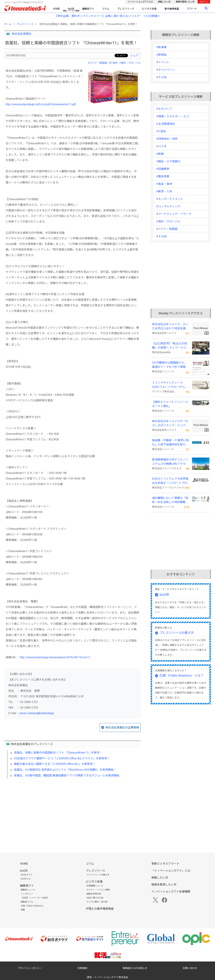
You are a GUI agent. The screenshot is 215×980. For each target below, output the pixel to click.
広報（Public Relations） (33, 906)
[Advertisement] (72, 811)
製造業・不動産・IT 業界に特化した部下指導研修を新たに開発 (170, 443)
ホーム (8, 24)
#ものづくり (164, 109)
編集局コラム (27, 902)
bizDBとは (26, 879)
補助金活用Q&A (94, 894)
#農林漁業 (163, 176)
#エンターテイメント (170, 199)
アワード (192, 9)
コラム (106, 9)
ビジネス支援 (149, 9)
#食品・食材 (164, 184)
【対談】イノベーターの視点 (34, 898)
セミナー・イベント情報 (98, 890)
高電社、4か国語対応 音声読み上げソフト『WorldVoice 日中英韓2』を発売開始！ (65, 770)
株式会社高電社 (22, 34)
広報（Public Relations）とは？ (182, 675)
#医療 (160, 154)
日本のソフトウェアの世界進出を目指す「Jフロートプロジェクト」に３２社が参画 (170, 481)
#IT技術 (113, 63)
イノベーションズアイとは (140, 2)
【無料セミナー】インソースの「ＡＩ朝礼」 (170, 404)
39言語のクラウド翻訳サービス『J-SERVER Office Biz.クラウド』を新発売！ (62, 758)
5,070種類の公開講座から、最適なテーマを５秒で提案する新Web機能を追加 (170, 365)
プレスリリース (126, 9)
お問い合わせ (190, 968)
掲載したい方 (164, 2)
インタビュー (27, 894)
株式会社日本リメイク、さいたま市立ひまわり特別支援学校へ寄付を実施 (170, 327)
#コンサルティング (168, 206)
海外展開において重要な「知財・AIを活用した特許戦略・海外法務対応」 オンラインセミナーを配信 (171, 500)
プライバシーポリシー (30, 968)
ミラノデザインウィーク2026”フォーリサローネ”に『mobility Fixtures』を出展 (169, 385)
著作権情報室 (172, 9)
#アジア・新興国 (97, 63)
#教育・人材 (164, 191)
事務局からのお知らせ (135, 968)
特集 (23, 910)
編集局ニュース (28, 890)
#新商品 (161, 55)
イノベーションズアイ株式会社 (111, 977)
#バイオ (161, 146)
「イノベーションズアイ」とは (171, 871)
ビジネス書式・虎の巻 (97, 902)
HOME (57, 9)
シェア (134, 55)
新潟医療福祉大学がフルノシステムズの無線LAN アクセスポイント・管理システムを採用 (170, 462)
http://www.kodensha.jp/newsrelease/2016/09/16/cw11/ (55, 657)
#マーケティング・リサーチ (174, 214)
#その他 (161, 77)
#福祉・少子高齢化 (168, 161)
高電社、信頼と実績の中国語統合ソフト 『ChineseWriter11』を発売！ (58, 753)
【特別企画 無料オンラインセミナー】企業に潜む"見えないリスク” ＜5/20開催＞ (107, 16)
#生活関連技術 (166, 124)
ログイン (204, 2)
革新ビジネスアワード (165, 864)
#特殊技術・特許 (167, 139)
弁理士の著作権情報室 (100, 909)
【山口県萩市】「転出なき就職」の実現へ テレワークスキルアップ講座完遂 (171, 346)
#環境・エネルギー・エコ (173, 116)
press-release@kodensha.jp (37, 713)
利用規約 (82, 968)
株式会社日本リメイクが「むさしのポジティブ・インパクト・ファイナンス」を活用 (170, 423)
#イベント (163, 62)
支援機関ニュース (95, 886)
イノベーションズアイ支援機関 (171, 892)
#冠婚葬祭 (163, 169)
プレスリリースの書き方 (177, 633)
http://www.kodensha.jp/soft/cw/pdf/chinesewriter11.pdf (41, 104)
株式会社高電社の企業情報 (122, 727)
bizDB (71, 9)
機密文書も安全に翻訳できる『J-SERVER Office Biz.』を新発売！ (55, 764)
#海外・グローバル (130, 63)
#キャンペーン (165, 70)
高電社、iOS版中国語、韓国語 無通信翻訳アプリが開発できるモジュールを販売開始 (67, 775)
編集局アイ (88, 9)
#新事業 (161, 47)
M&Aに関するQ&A (95, 898)
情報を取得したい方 (185, 2)
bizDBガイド (27, 875)
